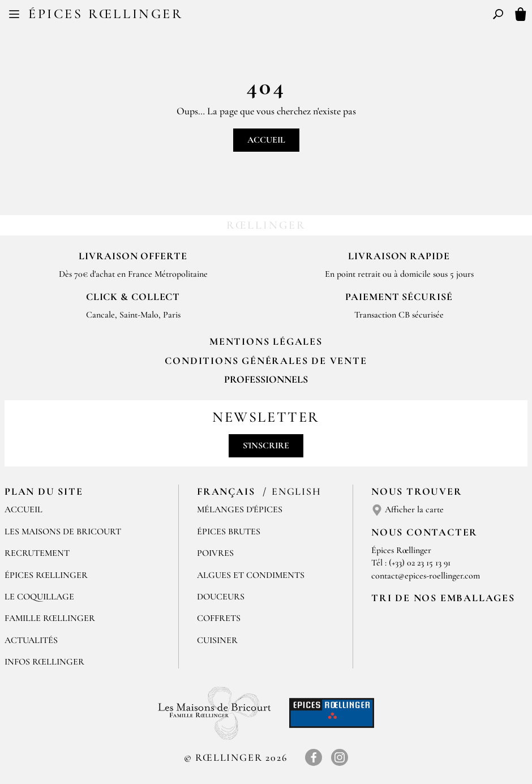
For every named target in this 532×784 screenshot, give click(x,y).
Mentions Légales (266, 341)
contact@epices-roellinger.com (426, 576)
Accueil (266, 140)
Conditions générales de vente (266, 361)
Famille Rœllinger (50, 618)
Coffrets (219, 618)
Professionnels (266, 379)
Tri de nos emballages (443, 598)
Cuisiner (217, 640)
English (297, 491)
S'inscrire (266, 445)
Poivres (215, 553)
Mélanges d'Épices (240, 509)
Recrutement (37, 553)
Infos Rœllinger (44, 662)
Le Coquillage (39, 597)
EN (276, 16)
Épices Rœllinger (106, 14)
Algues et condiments (251, 575)
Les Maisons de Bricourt (63, 532)
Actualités (31, 640)
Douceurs (221, 597)
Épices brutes (229, 532)
